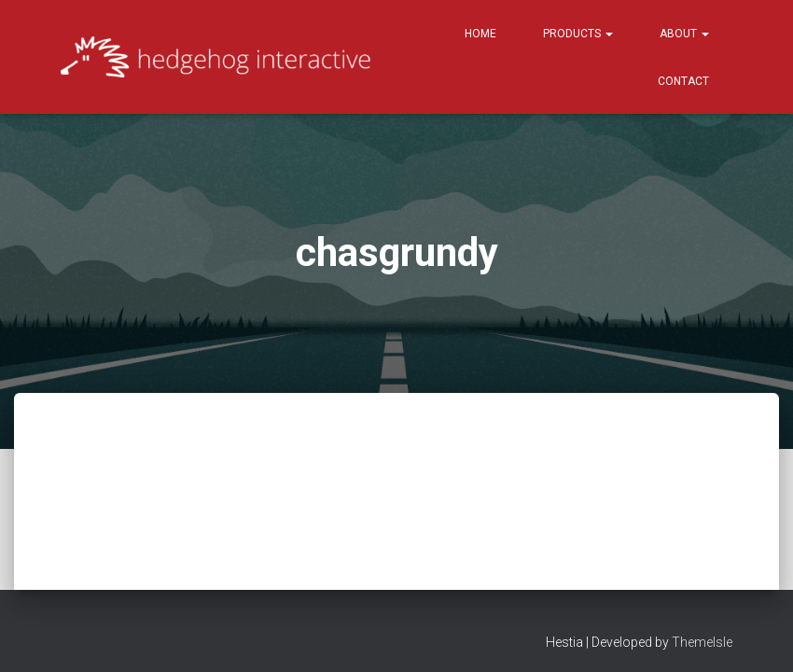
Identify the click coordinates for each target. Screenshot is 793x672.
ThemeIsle (702, 630)
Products (578, 34)
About (684, 34)
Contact (683, 81)
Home (480, 34)
